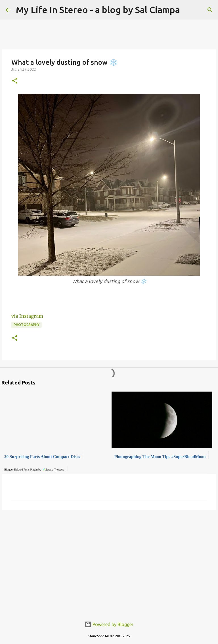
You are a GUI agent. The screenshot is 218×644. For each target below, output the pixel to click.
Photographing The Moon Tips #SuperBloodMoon (160, 457)
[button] (15, 81)
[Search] (210, 10)
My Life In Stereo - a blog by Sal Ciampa (98, 10)
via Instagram (27, 316)
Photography (27, 325)
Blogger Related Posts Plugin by (34, 469)
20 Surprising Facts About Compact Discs (42, 457)
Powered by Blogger (109, 624)
